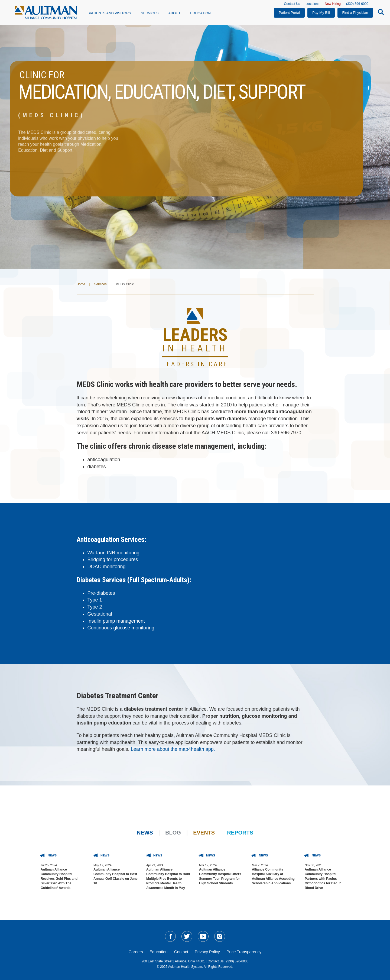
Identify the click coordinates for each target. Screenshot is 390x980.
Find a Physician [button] (355, 13)
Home (81, 284)
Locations (312, 4)
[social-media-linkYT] (203, 936)
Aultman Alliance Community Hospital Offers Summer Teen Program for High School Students (220, 876)
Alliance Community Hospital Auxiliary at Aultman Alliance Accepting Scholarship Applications (273, 876)
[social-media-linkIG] (220, 936)
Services (100, 284)
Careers (136, 952)
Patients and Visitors (110, 13)
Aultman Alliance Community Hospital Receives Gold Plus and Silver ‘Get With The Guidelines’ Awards (59, 879)
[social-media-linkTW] (187, 936)
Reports (240, 833)
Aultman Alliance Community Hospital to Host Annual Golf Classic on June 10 (116, 876)
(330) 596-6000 (357, 4)
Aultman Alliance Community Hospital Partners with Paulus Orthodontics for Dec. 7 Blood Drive (323, 879)
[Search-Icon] (379, 13)
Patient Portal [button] (289, 13)
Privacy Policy (207, 952)
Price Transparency (244, 952)
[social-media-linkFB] (170, 936)
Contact (181, 952)
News (145, 833)
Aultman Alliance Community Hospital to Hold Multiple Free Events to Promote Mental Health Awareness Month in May (168, 879)
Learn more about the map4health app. (174, 749)
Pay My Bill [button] (321, 13)
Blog (173, 833)
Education (200, 13)
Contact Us (292, 4)
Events (204, 833)
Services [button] (150, 13)
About (175, 13)
